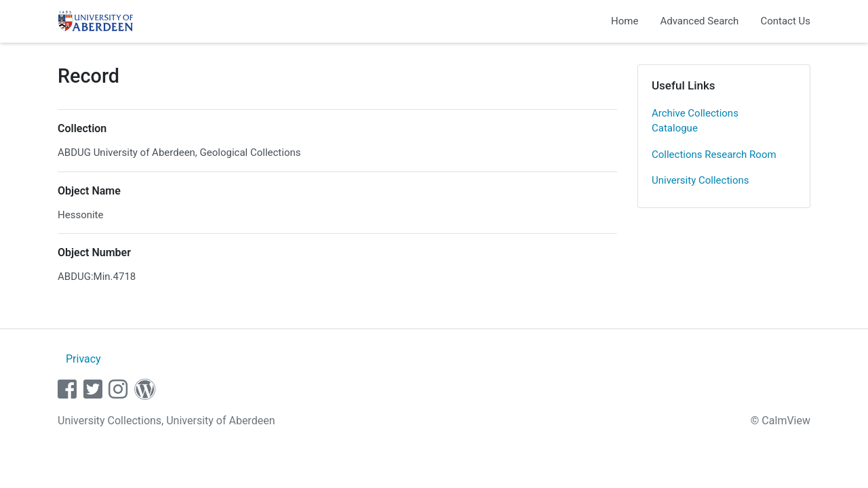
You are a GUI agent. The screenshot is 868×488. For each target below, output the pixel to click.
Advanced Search (699, 21)
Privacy (83, 359)
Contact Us (785, 21)
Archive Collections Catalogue (695, 121)
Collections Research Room (714, 155)
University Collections (701, 180)
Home (625, 21)
